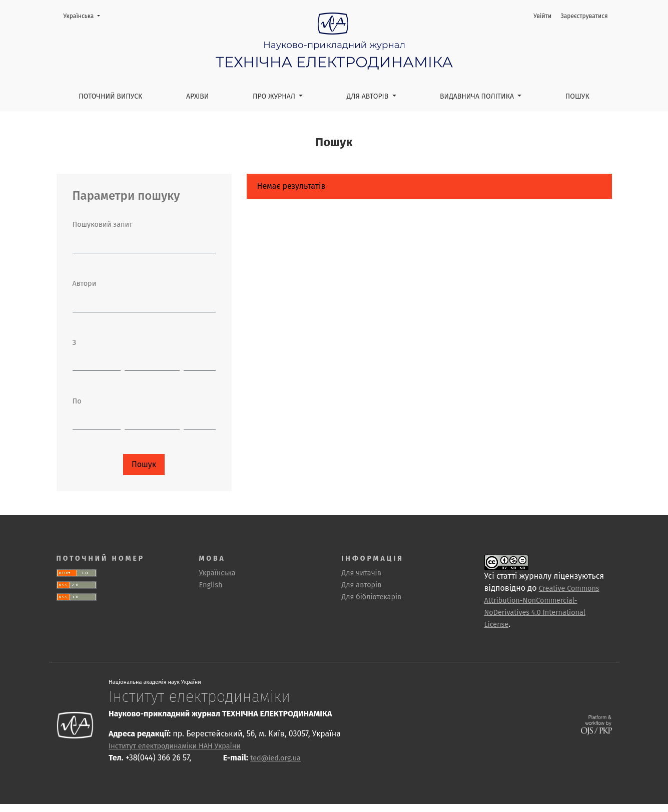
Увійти (542, 16)
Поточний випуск (110, 96)
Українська (85, 15)
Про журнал (275, 96)
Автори (85, 284)
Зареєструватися (584, 16)
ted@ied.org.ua (275, 758)
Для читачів (362, 573)
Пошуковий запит (103, 225)
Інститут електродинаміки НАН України (175, 746)
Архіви (198, 96)
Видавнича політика (478, 96)
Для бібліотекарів (372, 597)
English (211, 585)
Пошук (577, 96)
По (77, 401)
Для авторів (369, 96)
